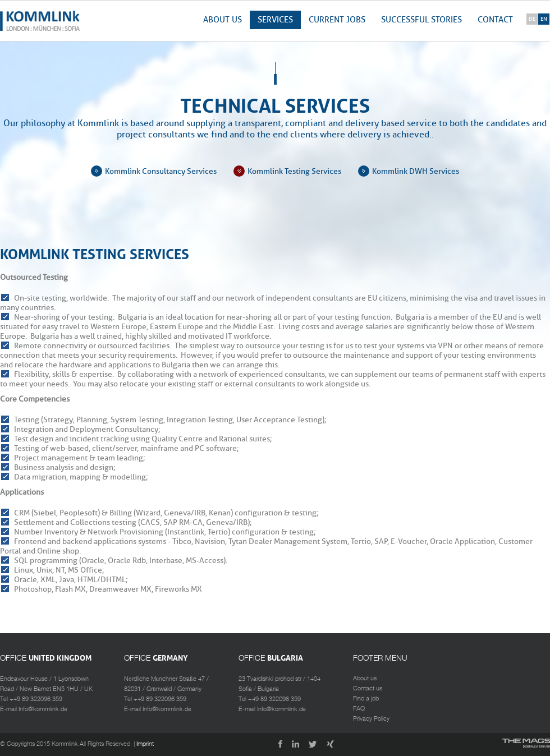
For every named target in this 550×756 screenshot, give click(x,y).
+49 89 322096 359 (36, 699)
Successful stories (421, 20)
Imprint (145, 744)
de (532, 19)
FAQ (359, 709)
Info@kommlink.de (43, 709)
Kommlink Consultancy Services (161, 171)
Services (275, 20)
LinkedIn (295, 745)
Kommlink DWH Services (416, 171)
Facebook (277, 745)
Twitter (313, 745)
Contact (495, 20)
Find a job (366, 699)
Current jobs (337, 20)
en (544, 19)
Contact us (368, 689)
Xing (331, 745)
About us (223, 20)
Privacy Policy (371, 719)
